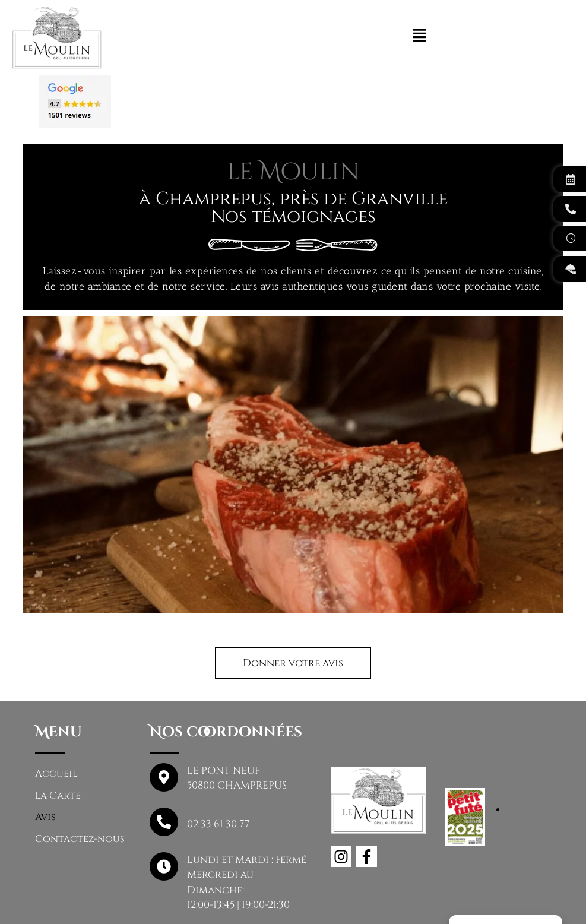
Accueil (56, 715)
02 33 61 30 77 (218, 765)
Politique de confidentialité (386, 902)
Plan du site (511, 902)
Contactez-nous (80, 781)
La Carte (58, 737)
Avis (45, 759)
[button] (293, 604)
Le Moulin (157, 902)
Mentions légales (246, 902)
